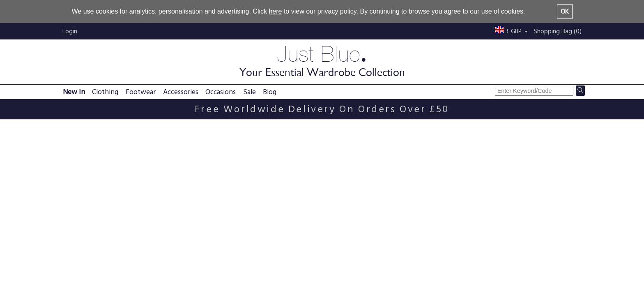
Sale (250, 92)
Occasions (221, 92)
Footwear (141, 92)
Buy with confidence (403, 273)
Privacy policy (289, 254)
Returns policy (184, 273)
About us (387, 254)
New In (74, 92)
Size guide (283, 273)
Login (70, 31)
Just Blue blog (499, 254)
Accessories (181, 92)
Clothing (105, 92)
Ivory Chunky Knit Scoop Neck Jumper (142, 162)
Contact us (390, 263)
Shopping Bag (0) (558, 31)
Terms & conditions (297, 263)
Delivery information (192, 263)
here (275, 11)
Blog (270, 92)
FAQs (171, 254)
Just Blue (322, 60)
